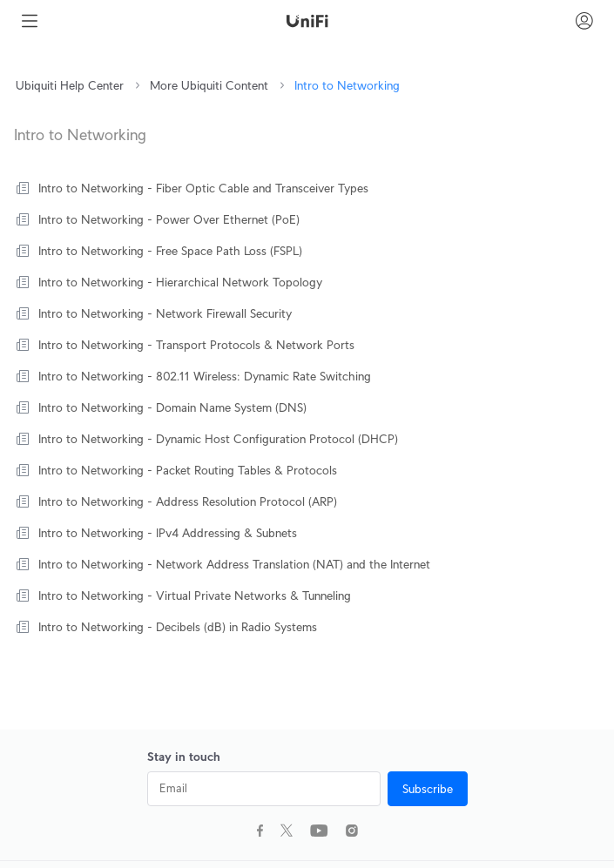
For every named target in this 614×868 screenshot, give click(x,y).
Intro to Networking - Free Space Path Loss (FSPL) (170, 251)
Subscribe (428, 789)
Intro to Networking (347, 85)
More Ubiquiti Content (209, 85)
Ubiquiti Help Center (70, 85)
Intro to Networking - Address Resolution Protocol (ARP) (188, 501)
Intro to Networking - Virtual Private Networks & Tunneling (195, 595)
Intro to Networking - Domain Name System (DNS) (172, 407)
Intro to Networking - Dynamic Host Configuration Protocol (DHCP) (218, 439)
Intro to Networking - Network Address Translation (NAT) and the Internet (234, 564)
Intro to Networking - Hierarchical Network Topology (180, 282)
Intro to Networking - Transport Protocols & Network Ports (196, 345)
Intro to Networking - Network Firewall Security (165, 313)
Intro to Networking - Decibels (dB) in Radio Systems (178, 627)
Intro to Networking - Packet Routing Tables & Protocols (188, 470)
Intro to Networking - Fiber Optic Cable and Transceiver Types (203, 188)
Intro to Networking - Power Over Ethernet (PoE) (169, 219)
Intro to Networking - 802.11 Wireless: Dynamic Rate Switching (205, 376)
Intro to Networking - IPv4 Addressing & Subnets (168, 533)
